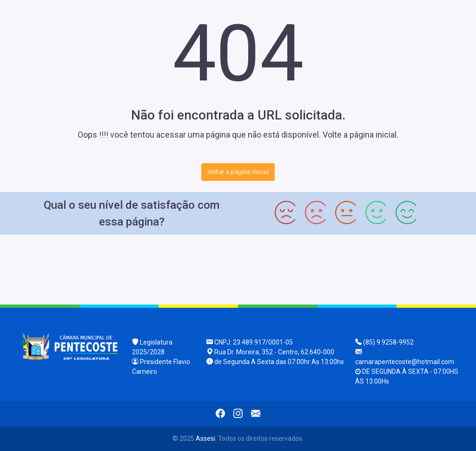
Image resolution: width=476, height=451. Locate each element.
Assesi (205, 438)
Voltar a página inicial (238, 172)
